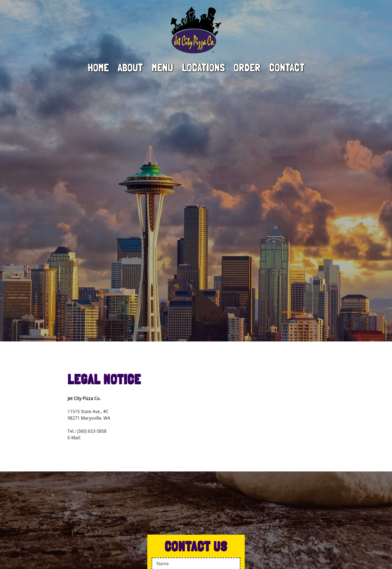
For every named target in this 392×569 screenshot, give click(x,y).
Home (98, 68)
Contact (287, 68)
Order (247, 68)
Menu (162, 68)
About (130, 68)
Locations (203, 68)
